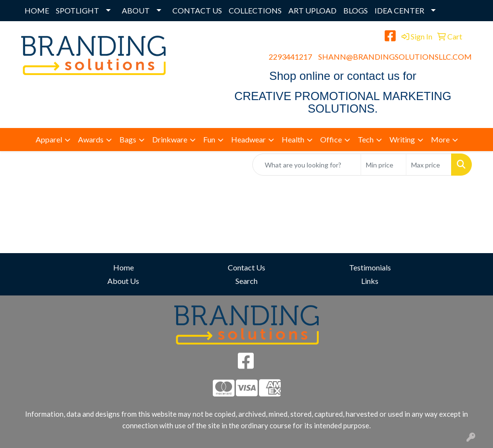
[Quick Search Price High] (429, 165)
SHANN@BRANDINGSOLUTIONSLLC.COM (395, 57)
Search (246, 281)
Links (370, 281)
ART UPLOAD (312, 10)
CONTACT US (197, 10)
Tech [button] (366, 139)
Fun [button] (209, 139)
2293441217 (290, 57)
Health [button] (293, 139)
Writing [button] (402, 139)
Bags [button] (128, 139)
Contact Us (246, 267)
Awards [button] (91, 139)
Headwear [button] (248, 139)
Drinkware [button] (170, 139)
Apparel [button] (49, 139)
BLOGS (356, 10)
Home (123, 267)
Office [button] (331, 139)
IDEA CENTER (399, 10)
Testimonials (370, 267)
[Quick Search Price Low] (383, 165)
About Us (123, 281)
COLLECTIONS (255, 10)
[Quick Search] (307, 165)
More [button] (440, 139)
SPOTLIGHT (78, 10)
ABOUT (136, 10)
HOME (37, 10)
